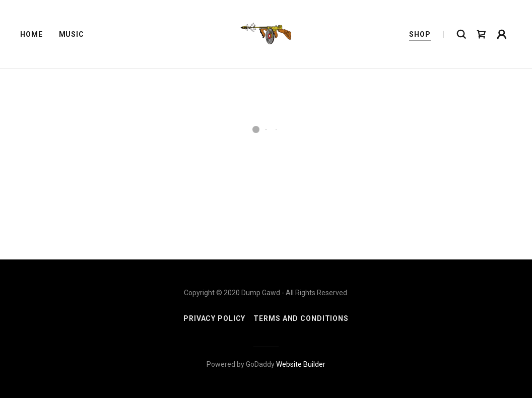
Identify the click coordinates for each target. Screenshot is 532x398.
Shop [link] (420, 34)
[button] (482, 34)
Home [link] (31, 34)
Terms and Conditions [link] (301, 318)
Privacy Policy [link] (214, 318)
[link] (266, 34)
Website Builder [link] (301, 364)
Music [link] (72, 34)
